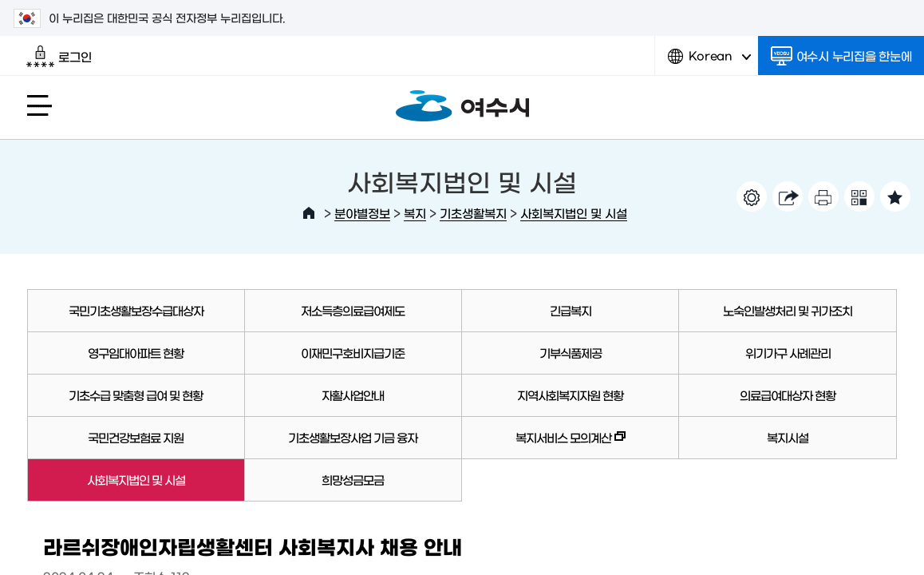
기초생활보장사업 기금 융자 (353, 437)
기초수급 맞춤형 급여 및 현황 (136, 395)
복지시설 (788, 437)
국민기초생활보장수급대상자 (136, 310)
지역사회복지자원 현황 (570, 395)
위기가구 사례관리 (788, 353)
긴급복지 (571, 310)
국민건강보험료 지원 (136, 437)
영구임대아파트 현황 (136, 353)
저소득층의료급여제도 (353, 310)
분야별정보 (362, 213)
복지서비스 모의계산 (544, 445)
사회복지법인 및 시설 (574, 213)
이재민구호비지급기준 (353, 353)
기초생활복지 (473, 213)
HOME (309, 213)
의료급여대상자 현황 (788, 395)
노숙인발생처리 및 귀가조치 (788, 310)
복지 (415, 213)
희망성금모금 (353, 480)
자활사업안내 (353, 395)
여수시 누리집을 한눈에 (841, 56)
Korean (709, 62)
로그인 (59, 57)
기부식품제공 (571, 353)
